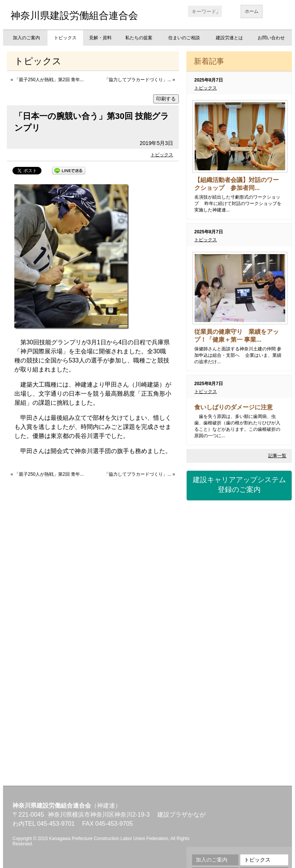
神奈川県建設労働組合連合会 (74, 15)
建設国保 (239, 523)
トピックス (65, 38)
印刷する (166, 99)
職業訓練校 (239, 648)
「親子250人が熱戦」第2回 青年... (49, 80)
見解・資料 (100, 38)
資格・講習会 (239, 606)
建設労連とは (229, 38)
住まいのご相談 (184, 38)
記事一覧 (277, 456)
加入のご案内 (26, 38)
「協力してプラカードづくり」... (138, 80)
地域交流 (239, 689)
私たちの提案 (139, 38)
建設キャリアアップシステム (239, 485)
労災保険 (239, 565)
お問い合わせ (271, 38)
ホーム (252, 11)
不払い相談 (239, 731)
